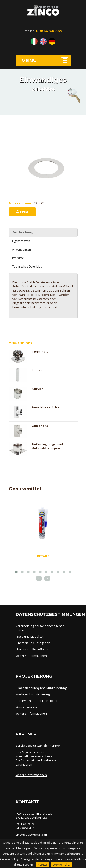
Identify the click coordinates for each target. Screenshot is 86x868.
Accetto (43, 865)
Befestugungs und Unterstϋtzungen (47, 446)
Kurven (37, 389)
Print (22, 212)
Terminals (40, 351)
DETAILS (43, 556)
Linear (37, 370)
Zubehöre (40, 426)
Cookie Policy (61, 865)
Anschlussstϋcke (46, 407)
